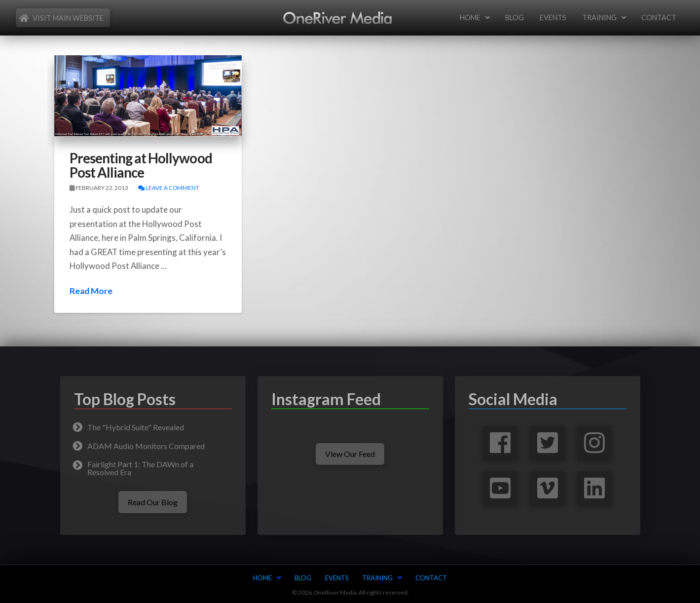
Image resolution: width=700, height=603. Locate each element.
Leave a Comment (169, 188)
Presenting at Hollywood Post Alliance (141, 165)
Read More (91, 291)
